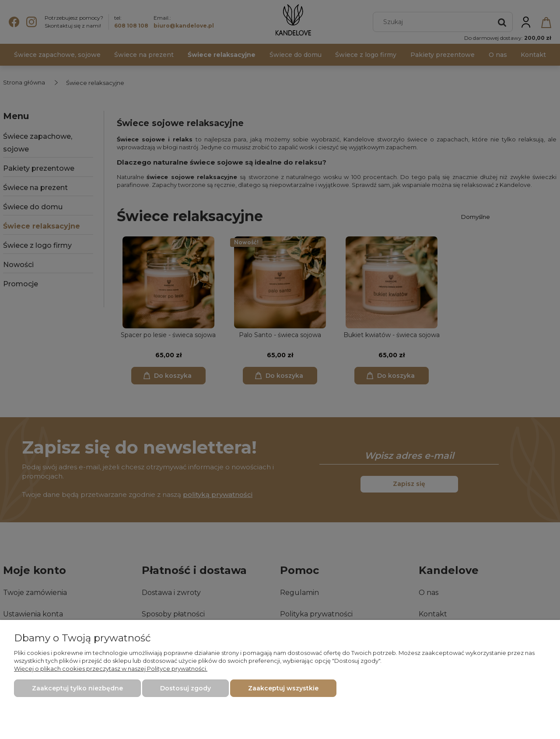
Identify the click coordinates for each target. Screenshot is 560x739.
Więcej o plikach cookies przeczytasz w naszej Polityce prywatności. (111, 669)
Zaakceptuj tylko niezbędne (77, 688)
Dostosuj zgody (185, 688)
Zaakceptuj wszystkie (283, 688)
